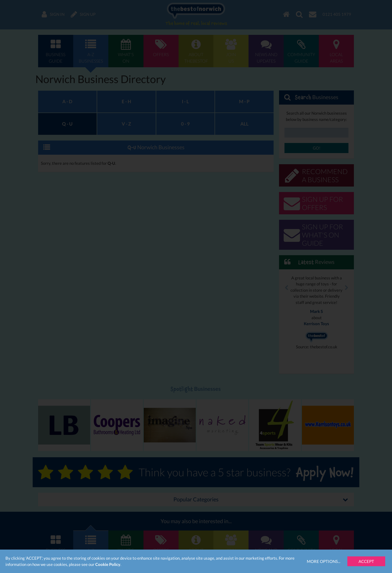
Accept (366, 561)
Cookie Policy (108, 564)
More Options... (324, 561)
